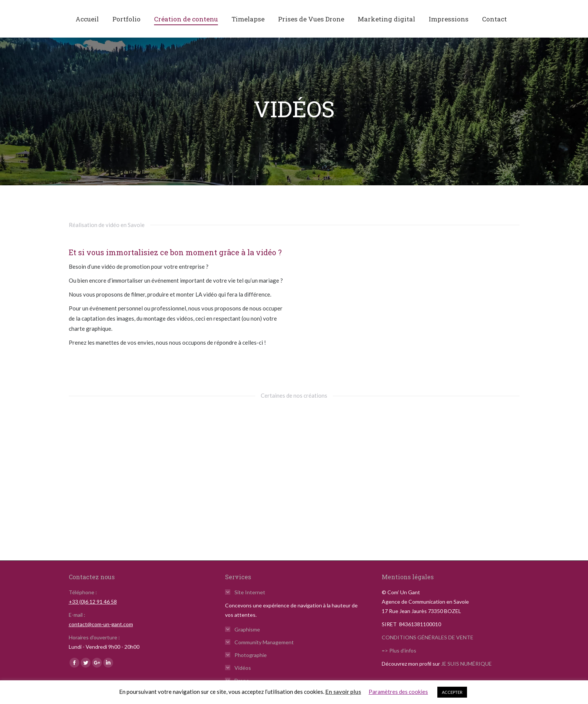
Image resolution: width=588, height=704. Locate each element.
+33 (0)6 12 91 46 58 (93, 602)
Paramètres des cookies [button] (398, 692)
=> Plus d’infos (399, 650)
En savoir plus (343, 692)
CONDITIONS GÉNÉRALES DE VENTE (428, 637)
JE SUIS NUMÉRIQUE (466, 664)
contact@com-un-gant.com (101, 624)
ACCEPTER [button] (452, 692)
